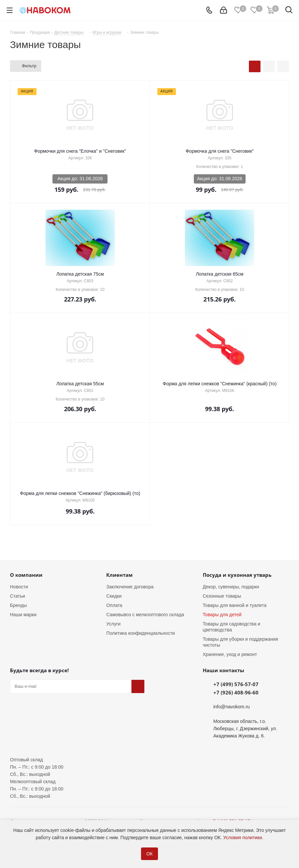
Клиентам (119, 575)
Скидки (114, 596)
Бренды (18, 605)
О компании (26, 575)
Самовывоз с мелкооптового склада (145, 615)
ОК (149, 854)
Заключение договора (130, 587)
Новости (19, 587)
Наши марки (23, 615)
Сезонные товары (222, 596)
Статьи (17, 596)
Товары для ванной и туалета (235, 605)
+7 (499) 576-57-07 (236, 684)
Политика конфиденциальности (141, 633)
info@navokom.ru (232, 707)
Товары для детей (222, 615)
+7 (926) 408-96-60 (236, 692)
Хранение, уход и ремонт (230, 654)
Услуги (113, 624)
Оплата (114, 605)
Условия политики (243, 838)
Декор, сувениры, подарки (231, 587)
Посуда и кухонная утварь (237, 575)
